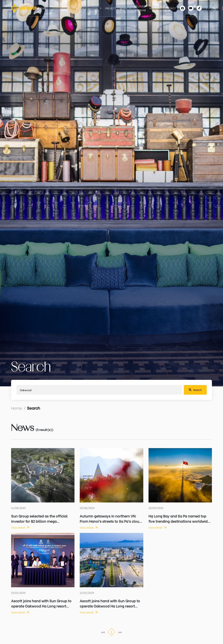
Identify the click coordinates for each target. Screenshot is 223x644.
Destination (90, 8)
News (123, 8)
